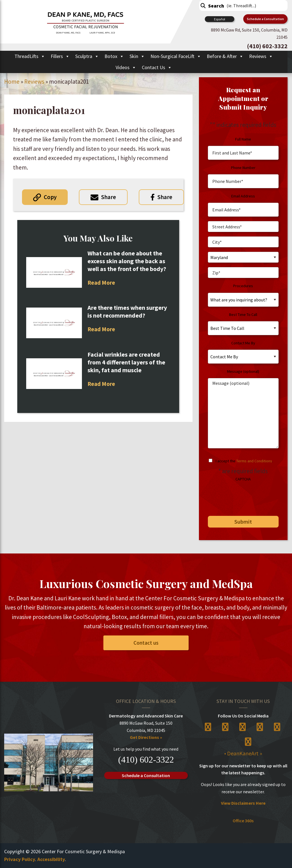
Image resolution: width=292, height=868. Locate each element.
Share (109, 197)
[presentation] (246, 497)
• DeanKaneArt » (243, 753)
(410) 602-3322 (146, 760)
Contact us (146, 643)
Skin (137, 56)
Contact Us (157, 67)
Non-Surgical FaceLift (176, 56)
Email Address (243, 196)
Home (12, 82)
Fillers (60, 56)
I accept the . (244, 461)
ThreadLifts (30, 56)
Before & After (225, 56)
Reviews (261, 56)
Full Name (243, 139)
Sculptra (87, 56)
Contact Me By (243, 343)
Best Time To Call (243, 315)
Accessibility (51, 859)
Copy (50, 197)
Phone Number (243, 168)
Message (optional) (243, 371)
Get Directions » (146, 737)
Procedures (243, 286)
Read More (101, 283)
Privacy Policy (20, 859)
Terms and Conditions (254, 461)
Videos (126, 67)
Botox (114, 56)
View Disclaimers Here (243, 803)
